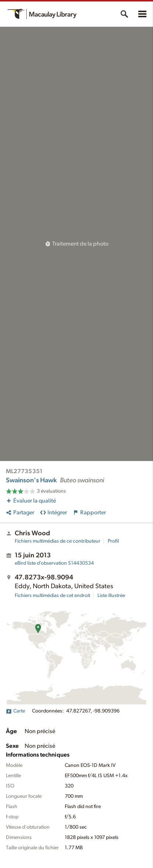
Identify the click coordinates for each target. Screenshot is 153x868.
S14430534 (54, 563)
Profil (113, 541)
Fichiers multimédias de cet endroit (52, 596)
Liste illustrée (111, 596)
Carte (15, 711)
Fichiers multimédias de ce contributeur (58, 541)
